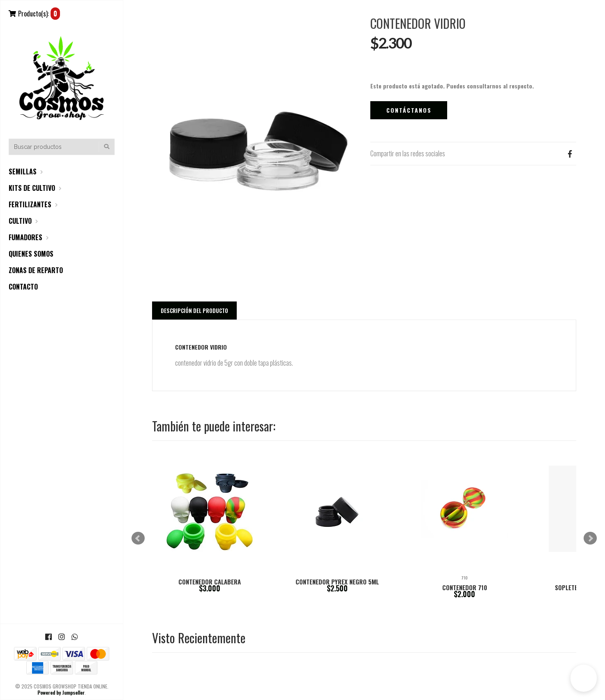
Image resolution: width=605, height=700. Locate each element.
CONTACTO (23, 287)
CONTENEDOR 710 (465, 587)
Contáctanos (409, 110)
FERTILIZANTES (30, 204)
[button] (584, 678)
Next (590, 538)
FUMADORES (25, 237)
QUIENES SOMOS (31, 254)
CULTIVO (20, 221)
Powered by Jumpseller (61, 692)
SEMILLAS (23, 172)
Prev (138, 538)
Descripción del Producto (194, 311)
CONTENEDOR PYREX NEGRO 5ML (337, 582)
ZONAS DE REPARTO (36, 270)
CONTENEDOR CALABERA (210, 582)
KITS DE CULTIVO (32, 188)
